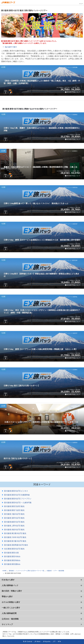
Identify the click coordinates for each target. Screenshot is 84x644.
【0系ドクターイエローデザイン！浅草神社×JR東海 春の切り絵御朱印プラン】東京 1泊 (41, 422)
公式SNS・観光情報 (10, 619)
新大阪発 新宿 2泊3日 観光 (14, 506)
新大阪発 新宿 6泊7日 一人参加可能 (18, 503)
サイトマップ (7, 624)
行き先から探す (8, 580)
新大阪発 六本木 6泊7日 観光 (15, 537)
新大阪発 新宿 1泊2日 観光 (14, 510)
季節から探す (7, 596)
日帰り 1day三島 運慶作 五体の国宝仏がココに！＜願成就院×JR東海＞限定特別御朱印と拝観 (42, 129)
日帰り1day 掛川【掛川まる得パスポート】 (22, 386)
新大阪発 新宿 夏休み (12, 564)
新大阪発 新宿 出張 (11, 553)
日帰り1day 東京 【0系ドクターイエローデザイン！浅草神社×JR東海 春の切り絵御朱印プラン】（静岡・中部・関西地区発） (42, 311)
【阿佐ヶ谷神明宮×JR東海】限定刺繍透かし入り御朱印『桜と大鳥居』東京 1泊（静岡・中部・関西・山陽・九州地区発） (42, 82)
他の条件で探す (11, 47)
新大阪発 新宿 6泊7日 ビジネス (16, 491)
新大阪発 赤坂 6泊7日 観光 (14, 530)
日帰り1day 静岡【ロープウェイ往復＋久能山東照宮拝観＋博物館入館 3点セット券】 (40, 349)
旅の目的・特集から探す (12, 591)
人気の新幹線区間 (9, 613)
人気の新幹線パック (10, 585)
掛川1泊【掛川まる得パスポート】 (18, 459)
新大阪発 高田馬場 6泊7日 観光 (16, 545)
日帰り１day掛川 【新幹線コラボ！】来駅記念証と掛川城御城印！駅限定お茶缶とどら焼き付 (41, 275)
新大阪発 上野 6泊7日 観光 (14, 526)
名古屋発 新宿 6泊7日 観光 (14, 549)
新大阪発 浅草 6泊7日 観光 (14, 518)
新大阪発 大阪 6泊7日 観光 (14, 514)
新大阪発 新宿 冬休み (12, 556)
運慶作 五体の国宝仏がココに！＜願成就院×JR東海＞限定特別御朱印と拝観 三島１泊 (40, 167)
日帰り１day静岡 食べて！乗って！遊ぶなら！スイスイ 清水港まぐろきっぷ (36, 203)
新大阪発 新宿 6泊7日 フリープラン (18, 499)
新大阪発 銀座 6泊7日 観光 (14, 522)
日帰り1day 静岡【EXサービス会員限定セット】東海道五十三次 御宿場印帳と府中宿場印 (42, 240)
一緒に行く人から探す (11, 608)
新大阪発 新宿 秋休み (12, 560)
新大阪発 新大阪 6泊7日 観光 (15, 541)
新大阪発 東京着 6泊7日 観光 (15, 533)
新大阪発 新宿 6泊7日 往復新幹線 (17, 495)
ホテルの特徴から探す (11, 602)
